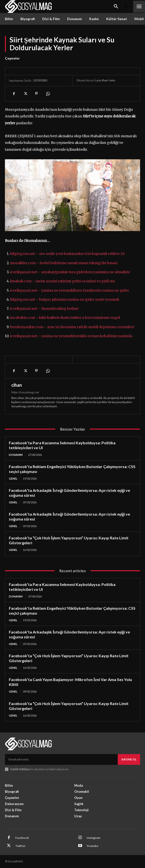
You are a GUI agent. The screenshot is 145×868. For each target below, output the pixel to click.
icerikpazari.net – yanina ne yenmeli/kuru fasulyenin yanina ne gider (70, 290)
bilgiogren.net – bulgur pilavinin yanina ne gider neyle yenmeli (65, 299)
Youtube (92, 846)
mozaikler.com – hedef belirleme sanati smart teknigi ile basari (64, 263)
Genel (13, 478)
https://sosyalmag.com (25, 392)
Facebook (22, 838)
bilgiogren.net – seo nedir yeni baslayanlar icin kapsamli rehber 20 (67, 254)
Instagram (93, 838)
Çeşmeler (12, 58)
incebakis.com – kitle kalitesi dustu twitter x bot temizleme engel (65, 318)
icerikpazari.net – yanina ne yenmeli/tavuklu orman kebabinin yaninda (71, 336)
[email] (61, 759)
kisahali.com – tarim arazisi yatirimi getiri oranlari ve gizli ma (62, 281)
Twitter (20, 846)
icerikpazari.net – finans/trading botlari (44, 309)
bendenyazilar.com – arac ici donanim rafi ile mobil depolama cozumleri (72, 327)
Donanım (16, 455)
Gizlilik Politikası (20, 769)
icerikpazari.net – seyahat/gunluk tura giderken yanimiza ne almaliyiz (70, 272)
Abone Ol (129, 759)
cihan (17, 385)
